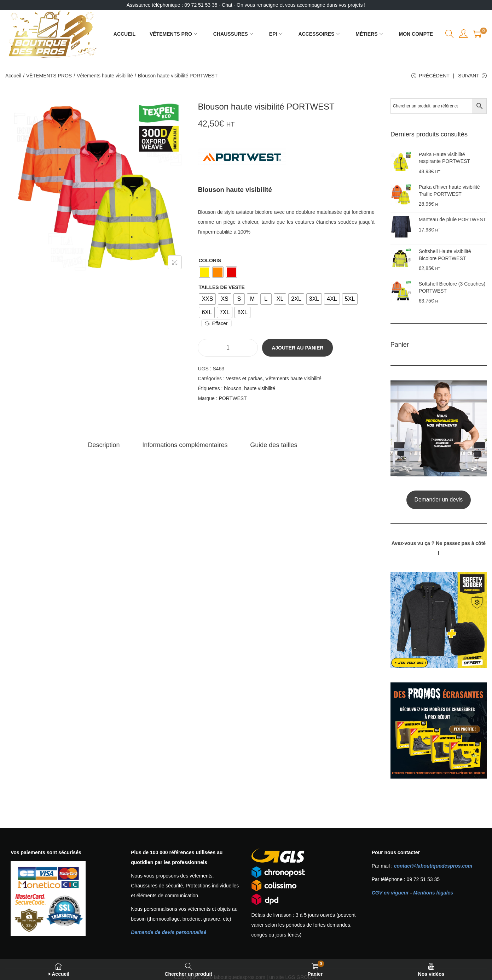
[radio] (204, 272)
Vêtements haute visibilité (105, 76)
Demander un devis (439, 500)
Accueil (13, 76)
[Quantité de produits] (228, 348)
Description (104, 445)
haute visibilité (260, 388)
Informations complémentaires (185, 445)
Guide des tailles (274, 445)
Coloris (210, 260)
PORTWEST (233, 398)
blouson (233, 388)
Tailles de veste (221, 287)
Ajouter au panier (297, 348)
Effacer (216, 323)
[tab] (104, 445)
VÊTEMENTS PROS (49, 76)
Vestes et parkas (244, 378)
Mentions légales (433, 893)
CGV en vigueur (390, 893)
